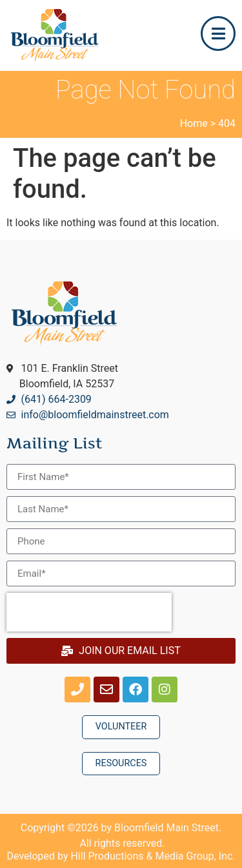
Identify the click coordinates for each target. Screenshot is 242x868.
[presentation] (89, 612)
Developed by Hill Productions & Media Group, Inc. (121, 856)
